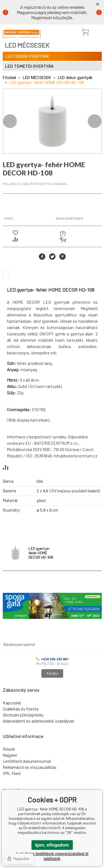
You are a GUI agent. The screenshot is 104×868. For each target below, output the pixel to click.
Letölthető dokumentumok (27, 761)
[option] (52, 121)
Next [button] (95, 121)
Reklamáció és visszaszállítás (30, 767)
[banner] (22, 34)
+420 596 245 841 (52, 659)
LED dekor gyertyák (75, 78)
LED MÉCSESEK (37, 78)
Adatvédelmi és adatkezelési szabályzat (39, 721)
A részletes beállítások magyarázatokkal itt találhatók (52, 856)
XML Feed (12, 773)
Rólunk (9, 749)
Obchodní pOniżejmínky (23, 715)
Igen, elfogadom (52, 845)
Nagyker (10, 755)
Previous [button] (10, 121)
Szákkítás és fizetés (21, 709)
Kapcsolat (12, 703)
